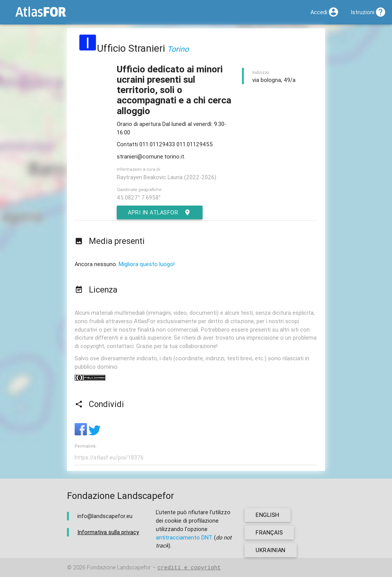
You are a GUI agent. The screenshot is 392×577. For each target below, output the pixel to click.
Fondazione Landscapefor (119, 568)
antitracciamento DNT (184, 537)
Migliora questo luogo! (147, 264)
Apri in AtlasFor (160, 212)
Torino (178, 49)
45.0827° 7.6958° (139, 197)
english (268, 515)
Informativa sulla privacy (108, 532)
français (269, 532)
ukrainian (271, 550)
